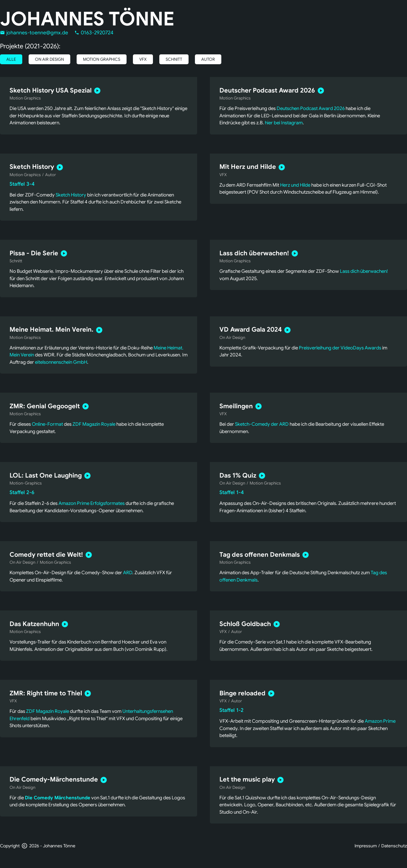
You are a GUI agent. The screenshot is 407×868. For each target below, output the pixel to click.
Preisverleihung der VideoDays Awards (340, 348)
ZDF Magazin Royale (94, 424)
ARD (128, 573)
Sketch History (71, 195)
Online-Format (47, 424)
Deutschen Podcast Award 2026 (311, 108)
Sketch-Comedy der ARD (262, 424)
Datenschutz (394, 846)
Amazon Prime (380, 721)
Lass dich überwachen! (364, 271)
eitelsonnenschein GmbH (61, 362)
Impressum (366, 846)
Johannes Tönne (87, 19)
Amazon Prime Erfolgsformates (92, 503)
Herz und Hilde (295, 185)
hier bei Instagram (284, 123)
